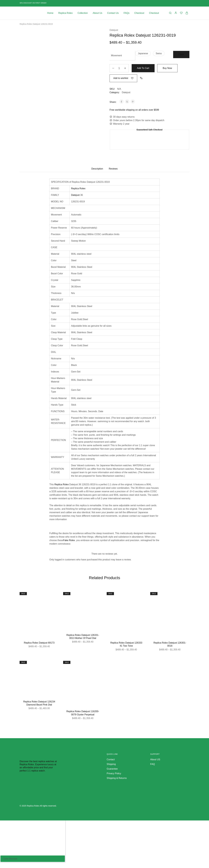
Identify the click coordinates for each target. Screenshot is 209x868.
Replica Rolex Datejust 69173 (39, 643)
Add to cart (143, 68)
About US (155, 759)
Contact (111, 759)
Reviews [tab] (113, 169)
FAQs (127, 13)
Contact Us (113, 13)
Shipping (111, 764)
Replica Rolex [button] (66, 13)
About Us (98, 13)
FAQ (153, 764)
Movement (116, 55)
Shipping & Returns (117, 778)
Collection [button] (83, 13)
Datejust (114, 30)
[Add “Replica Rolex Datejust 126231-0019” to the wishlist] (123, 78)
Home (50, 13)
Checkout (139, 13)
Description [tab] (97, 169)
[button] (143, 53)
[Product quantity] (119, 68)
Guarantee (112, 769)
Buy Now (167, 68)
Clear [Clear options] (181, 54)
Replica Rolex (78, 188)
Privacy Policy (114, 773)
